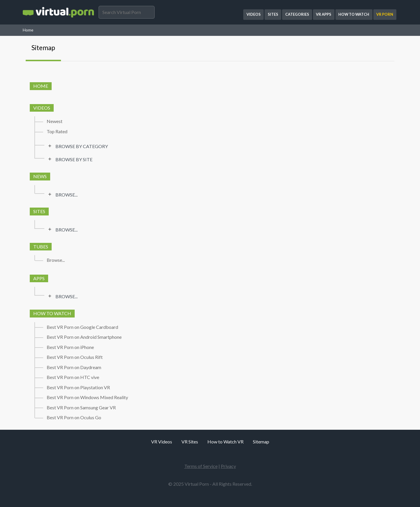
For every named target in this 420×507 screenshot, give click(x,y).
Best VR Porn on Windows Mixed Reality (87, 397)
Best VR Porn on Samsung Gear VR (81, 408)
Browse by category (82, 146)
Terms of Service (201, 466)
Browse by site (74, 159)
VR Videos (162, 442)
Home (28, 30)
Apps (39, 278)
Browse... (66, 195)
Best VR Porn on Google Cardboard (82, 327)
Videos (42, 108)
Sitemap (43, 48)
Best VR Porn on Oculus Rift (75, 357)
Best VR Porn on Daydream (74, 367)
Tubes (41, 247)
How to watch (52, 313)
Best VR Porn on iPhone (70, 347)
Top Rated (57, 131)
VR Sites (190, 442)
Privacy (228, 466)
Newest (55, 121)
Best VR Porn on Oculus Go (74, 417)
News (40, 176)
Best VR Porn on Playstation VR (78, 387)
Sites (39, 211)
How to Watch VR (225, 442)
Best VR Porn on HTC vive (73, 377)
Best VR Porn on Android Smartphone (84, 337)
